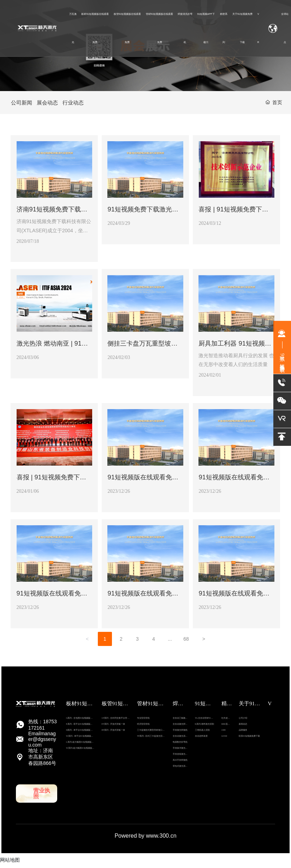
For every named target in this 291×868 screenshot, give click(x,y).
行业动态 (76, 103)
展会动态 (49, 103)
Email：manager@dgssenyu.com (42, 743)
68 (186, 643)
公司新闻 (22, 103)
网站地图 (10, 864)
